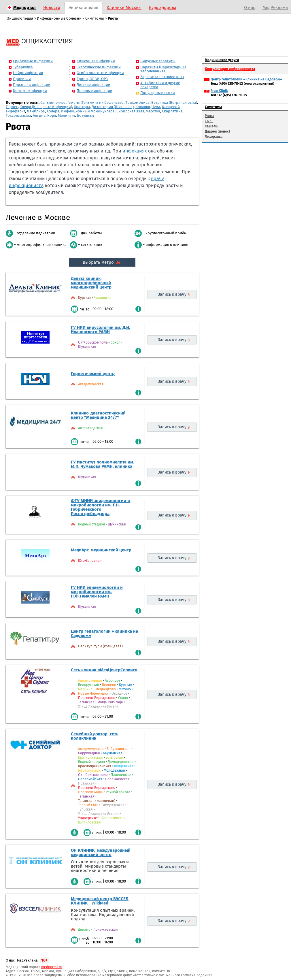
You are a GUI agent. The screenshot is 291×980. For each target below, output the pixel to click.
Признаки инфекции (32, 85)
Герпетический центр (93, 374)
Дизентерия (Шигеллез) (113, 107)
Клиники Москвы (124, 7)
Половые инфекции (95, 91)
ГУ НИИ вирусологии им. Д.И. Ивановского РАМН (101, 330)
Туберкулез (23, 67)
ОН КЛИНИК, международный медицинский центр (101, 852)
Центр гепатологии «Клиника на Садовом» (104, 633)
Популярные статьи (158, 93)
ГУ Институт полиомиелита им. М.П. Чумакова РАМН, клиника (103, 464)
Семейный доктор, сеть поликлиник (95, 736)
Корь (52, 115)
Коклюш (143, 107)
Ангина (39, 115)
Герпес (12, 107)
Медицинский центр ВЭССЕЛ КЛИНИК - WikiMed (100, 901)
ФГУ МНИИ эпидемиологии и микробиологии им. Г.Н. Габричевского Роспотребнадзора (100, 507)
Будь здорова (163, 7)
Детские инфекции (93, 85)
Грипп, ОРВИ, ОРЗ (92, 79)
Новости (52, 7)
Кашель (211, 126)
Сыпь (209, 121)
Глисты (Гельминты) (85, 102)
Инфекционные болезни (59, 18)
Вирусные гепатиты (158, 61)
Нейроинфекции (28, 73)
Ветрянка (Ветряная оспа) (174, 102)
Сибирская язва (130, 111)
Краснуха (82, 107)
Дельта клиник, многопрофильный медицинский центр (91, 283)
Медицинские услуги (222, 60)
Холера (53, 111)
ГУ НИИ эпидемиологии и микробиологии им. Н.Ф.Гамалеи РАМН (97, 592)
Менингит (67, 115)
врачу (157, 179)
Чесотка (153, 111)
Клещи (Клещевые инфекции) (46, 107)
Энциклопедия (83, 7)
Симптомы (95, 18)
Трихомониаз (137, 102)
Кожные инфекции (30, 91)
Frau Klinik (219, 91)
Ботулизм (85, 115)
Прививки (22, 79)
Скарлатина (172, 111)
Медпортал (24, 7)
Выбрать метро (102, 262)
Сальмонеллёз (53, 102)
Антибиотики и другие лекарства (160, 85)
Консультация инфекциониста (230, 69)
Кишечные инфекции (96, 61)
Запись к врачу (172, 294)
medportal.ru (52, 967)
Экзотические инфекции (99, 67)
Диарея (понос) (217, 131)
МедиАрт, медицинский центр (101, 550)
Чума (156, 107)
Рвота (210, 116)
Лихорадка (214, 137)
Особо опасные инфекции (100, 73)
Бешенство (114, 102)
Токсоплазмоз (18, 115)
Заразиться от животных (162, 77)
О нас (250, 7)
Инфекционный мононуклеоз (88, 111)
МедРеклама (275, 7)
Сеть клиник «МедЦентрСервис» (104, 670)
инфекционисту (26, 185)
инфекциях (135, 151)
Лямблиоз (36, 111)
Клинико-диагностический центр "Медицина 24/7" (98, 415)
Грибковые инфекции (33, 61)
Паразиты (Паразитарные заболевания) (163, 69)
